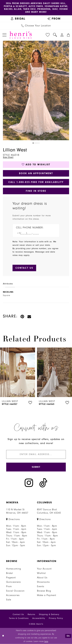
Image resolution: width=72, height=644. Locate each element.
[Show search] (55, 35)
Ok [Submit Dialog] (68, 636)
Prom (9, 587)
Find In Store (36, 191)
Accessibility (39, 618)
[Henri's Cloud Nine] (21, 35)
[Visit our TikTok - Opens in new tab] (43, 483)
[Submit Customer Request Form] (24, 268)
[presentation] (18, 372)
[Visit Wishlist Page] (48, 35)
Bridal (10, 573)
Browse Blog (44, 591)
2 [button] (35, 143)
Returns (31, 615)
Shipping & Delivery (49, 615)
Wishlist (41, 573)
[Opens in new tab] (13, 519)
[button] (4, 35)
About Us (42, 578)
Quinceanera (13, 582)
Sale (9, 600)
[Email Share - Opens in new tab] (29, 316)
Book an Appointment (36, 173)
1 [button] (33, 143)
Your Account (44, 569)
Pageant (11, 578)
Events (41, 587)
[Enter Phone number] (34, 233)
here (46, 641)
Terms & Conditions (19, 618)
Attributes (8, 284)
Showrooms (43, 582)
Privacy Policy (56, 618)
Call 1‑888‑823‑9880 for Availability (36, 182)
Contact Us (18, 615)
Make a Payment (47, 595)
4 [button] (39, 143)
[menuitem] (18, 19)
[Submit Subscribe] (36, 467)
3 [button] (37, 143)
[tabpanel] (36, 90)
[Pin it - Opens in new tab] (22, 316)
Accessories (13, 595)
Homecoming (14, 569)
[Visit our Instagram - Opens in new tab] (29, 483)
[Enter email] (36, 455)
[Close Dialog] (3, 636)
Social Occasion (15, 591)
